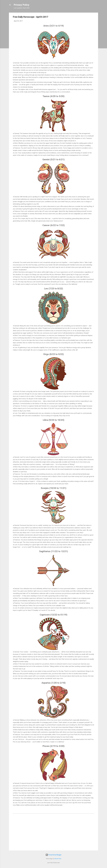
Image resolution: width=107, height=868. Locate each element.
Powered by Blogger (54, 855)
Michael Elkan (58, 859)
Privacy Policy (21, 5)
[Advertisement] (53, 832)
